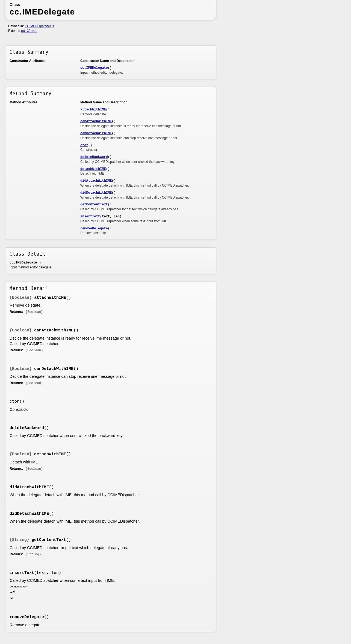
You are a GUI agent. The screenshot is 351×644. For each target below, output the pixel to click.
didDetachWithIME (96, 193)
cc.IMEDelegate (94, 68)
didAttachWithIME (96, 181)
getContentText (94, 205)
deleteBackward (94, 157)
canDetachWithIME (96, 133)
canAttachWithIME (96, 121)
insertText (90, 217)
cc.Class (29, 31)
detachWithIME (93, 169)
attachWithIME (93, 110)
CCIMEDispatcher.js (39, 26)
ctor (84, 145)
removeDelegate (94, 229)
